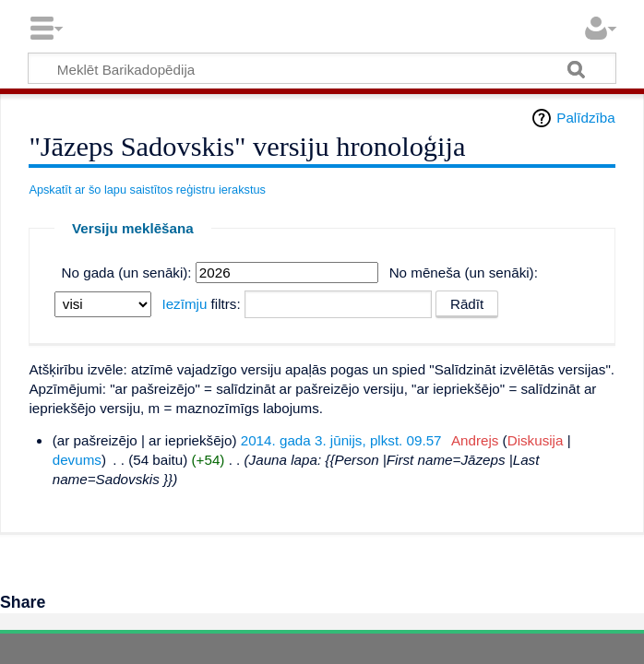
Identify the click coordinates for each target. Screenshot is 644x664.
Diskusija (536, 440)
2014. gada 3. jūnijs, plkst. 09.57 (341, 440)
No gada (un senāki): (127, 273)
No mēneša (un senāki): (464, 273)
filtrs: (201, 304)
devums (77, 460)
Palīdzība (585, 118)
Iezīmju (184, 304)
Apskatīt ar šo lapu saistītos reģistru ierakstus (147, 190)
